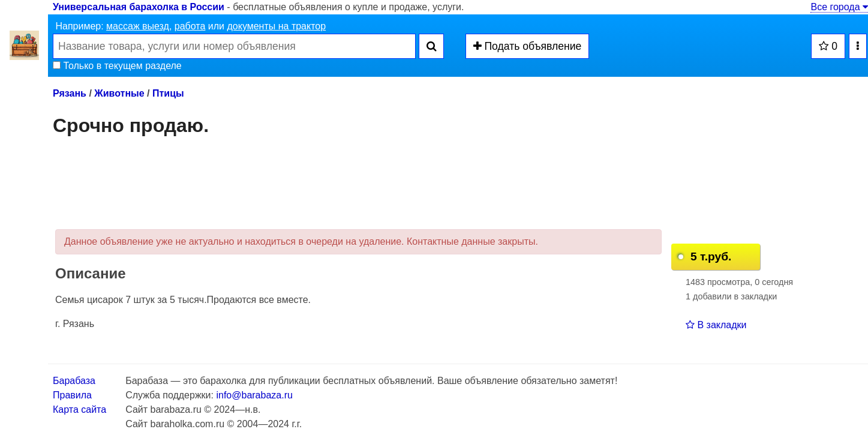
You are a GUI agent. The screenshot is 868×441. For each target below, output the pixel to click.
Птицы (168, 93)
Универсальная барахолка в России (139, 7)
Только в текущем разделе (117, 66)
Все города (839, 7)
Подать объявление (528, 46)
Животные (119, 93)
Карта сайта (79, 409)
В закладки (716, 325)
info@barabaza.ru (254, 395)
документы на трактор (276, 26)
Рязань (70, 93)
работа (190, 26)
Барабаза (74, 381)
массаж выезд (138, 26)
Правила (72, 395)
